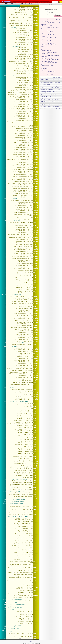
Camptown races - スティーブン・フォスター (51, 78)
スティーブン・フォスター (51, 11)
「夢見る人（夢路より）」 (47, 51)
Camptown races (51, 72)
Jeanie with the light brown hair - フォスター (50, 88)
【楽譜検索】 (58, 20)
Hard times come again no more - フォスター (50, 89)
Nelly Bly (50, 41)
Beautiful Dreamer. (52, 52)
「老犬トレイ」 (44, 33)
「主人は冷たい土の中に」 (47, 61)
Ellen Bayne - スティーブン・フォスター (50, 105)
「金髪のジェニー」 (45, 54)
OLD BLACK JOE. (51, 43)
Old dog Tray (50, 35)
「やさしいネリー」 (45, 36)
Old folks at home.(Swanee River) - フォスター (51, 108)
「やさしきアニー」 (45, 21)
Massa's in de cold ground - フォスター (49, 91)
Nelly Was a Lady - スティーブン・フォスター (51, 96)
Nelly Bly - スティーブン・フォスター (50, 98)
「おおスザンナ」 (45, 73)
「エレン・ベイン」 (45, 30)
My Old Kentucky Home (53, 60)
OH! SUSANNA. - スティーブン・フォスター (51, 95)
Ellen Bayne (50, 32)
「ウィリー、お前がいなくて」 (48, 26)
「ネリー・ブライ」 (45, 39)
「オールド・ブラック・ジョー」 (48, 42)
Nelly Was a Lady (52, 38)
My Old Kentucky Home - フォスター (49, 84)
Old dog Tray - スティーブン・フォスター (50, 100)
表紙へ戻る (31, 641)
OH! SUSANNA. (50, 74)
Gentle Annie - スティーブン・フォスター (50, 106)
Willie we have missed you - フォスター (49, 86)
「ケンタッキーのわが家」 (47, 58)
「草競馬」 (43, 70)
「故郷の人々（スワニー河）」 (48, 66)
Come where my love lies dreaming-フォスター (50, 83)
